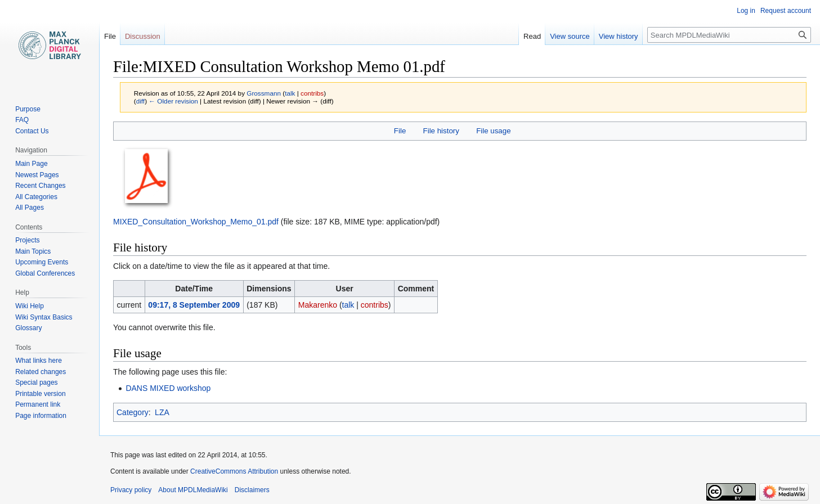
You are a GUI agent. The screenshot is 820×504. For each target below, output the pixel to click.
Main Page (31, 164)
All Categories (36, 197)
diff (140, 101)
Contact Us (32, 131)
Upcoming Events (42, 262)
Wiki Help (30, 306)
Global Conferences (45, 273)
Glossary (28, 328)
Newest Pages (37, 175)
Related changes (41, 372)
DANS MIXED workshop (168, 388)
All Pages (30, 208)
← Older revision (173, 101)
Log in (746, 11)
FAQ (22, 120)
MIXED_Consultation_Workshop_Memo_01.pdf (196, 222)
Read (532, 36)
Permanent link (38, 404)
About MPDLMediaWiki (193, 490)
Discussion (143, 36)
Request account (786, 11)
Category (133, 412)
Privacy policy (131, 490)
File (400, 131)
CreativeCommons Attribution (234, 471)
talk (290, 93)
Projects (27, 240)
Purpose (28, 109)
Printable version (40, 394)
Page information (41, 416)
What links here (39, 361)
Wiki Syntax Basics (44, 317)
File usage (493, 131)
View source (570, 36)
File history (441, 131)
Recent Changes (40, 186)
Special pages (36, 382)
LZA (162, 412)
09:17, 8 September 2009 (194, 305)
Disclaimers (252, 490)
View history (619, 36)
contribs (312, 93)
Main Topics (33, 251)
